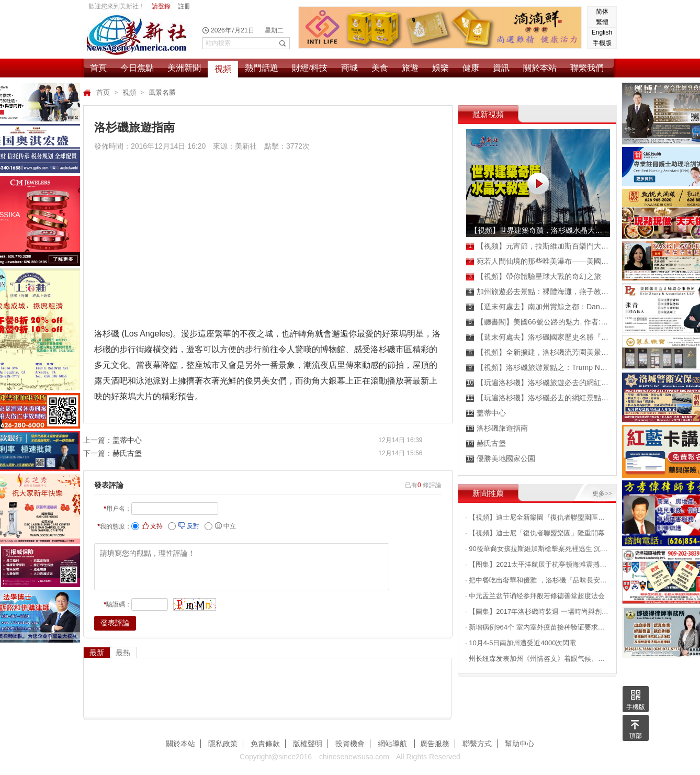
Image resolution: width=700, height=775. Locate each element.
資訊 (501, 68)
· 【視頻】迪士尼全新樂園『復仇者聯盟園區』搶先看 (537, 517)
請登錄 (161, 6)
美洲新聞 (184, 68)
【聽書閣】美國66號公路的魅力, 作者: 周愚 (538, 322)
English (602, 32)
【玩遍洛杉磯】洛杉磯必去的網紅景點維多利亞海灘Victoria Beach (538, 398)
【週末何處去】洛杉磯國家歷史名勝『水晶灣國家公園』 (538, 337)
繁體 (602, 22)
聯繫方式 (477, 744)
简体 (602, 12)
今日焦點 (137, 68)
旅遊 (410, 68)
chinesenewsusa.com (354, 757)
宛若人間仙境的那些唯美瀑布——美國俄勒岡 (538, 261)
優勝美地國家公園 (501, 459)
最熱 (123, 653)
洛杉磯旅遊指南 (497, 428)
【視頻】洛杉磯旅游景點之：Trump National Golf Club (538, 368)
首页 (104, 92)
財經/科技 (310, 68)
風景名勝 (162, 92)
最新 (97, 653)
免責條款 (265, 744)
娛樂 (441, 68)
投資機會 (350, 744)
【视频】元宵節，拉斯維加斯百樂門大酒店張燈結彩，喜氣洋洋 (538, 246)
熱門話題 (262, 68)
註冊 (184, 6)
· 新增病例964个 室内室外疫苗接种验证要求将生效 (537, 627)
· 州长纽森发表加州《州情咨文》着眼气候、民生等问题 (537, 659)
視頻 (223, 69)
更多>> (602, 493)
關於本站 (540, 68)
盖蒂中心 (127, 440)
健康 (471, 68)
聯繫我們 (587, 68)
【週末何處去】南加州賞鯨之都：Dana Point (538, 307)
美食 (380, 68)
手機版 (602, 43)
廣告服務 (435, 744)
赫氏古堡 (127, 453)
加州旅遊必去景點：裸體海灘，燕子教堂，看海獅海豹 (538, 292)
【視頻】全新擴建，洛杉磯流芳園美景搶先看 (538, 352)
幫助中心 (520, 744)
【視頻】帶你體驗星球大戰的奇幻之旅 (534, 277)
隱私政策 (223, 744)
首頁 (98, 68)
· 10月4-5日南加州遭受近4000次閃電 (521, 643)
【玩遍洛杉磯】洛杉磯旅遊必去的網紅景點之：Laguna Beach (538, 383)
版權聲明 (308, 744)
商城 (349, 68)
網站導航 (393, 744)
